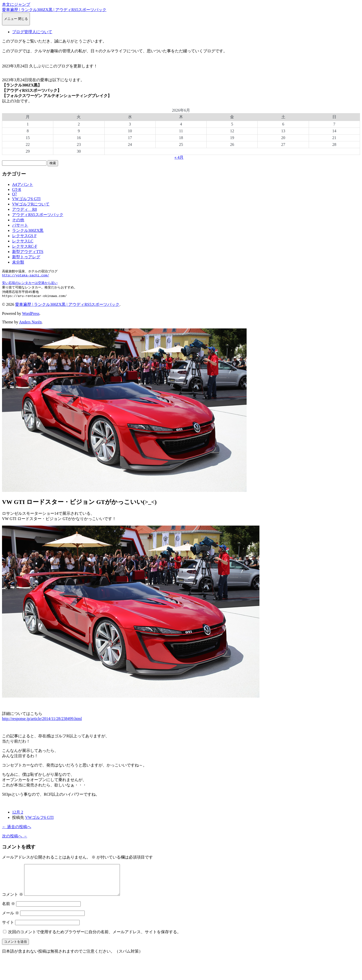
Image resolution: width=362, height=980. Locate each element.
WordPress (31, 316)
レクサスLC (23, 241)
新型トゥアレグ (26, 257)
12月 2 (18, 815)
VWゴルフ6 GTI (26, 199)
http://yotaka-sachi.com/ (26, 276)
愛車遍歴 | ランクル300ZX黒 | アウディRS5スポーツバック (54, 10)
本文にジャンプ (16, 4)
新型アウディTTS (28, 252)
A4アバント (23, 184)
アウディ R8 (25, 209)
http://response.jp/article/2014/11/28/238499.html (42, 721)
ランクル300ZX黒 (28, 230)
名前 (9, 912)
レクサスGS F (24, 236)
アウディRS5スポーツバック (38, 215)
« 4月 (179, 157)
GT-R (17, 189)
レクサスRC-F (25, 246)
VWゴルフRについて (31, 204)
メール (11, 922)
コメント (13, 903)
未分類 (18, 262)
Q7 (15, 194)
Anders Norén (30, 325)
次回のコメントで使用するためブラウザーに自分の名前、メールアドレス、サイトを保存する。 (95, 940)
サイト (8, 931)
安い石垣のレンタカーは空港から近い (30, 284)
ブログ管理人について (32, 32)
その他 (18, 220)
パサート (20, 225)
